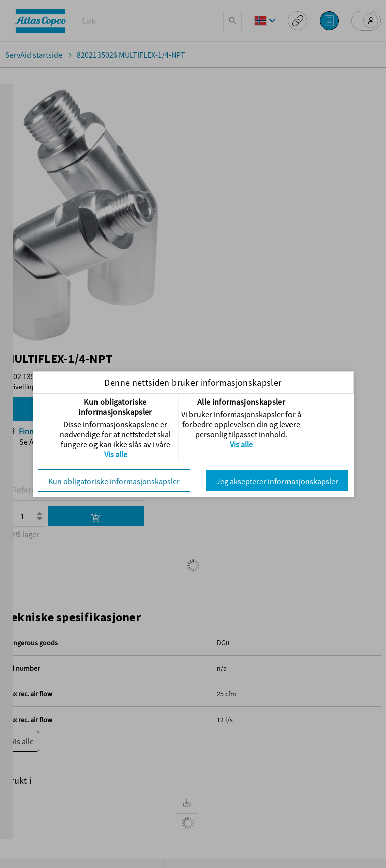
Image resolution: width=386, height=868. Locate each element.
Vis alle (116, 454)
